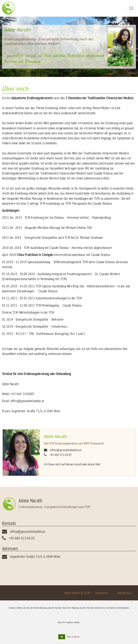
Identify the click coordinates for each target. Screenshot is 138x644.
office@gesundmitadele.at (66, 450)
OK (62, 637)
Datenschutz (124, 593)
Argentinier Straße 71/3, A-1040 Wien (35, 556)
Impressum (102, 593)
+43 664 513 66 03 (61, 455)
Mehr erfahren (73, 637)
